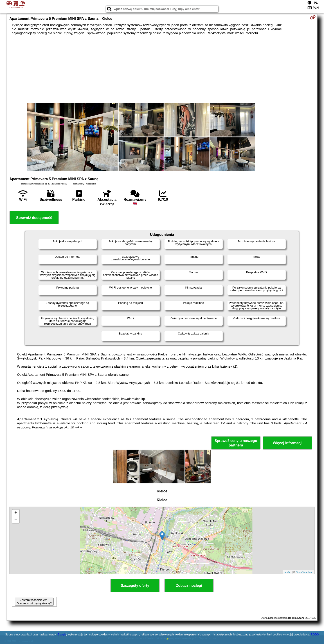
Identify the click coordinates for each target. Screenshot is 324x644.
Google (62, 635)
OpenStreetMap (305, 572)
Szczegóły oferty (135, 586)
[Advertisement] (162, 69)
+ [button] (16, 513)
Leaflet (287, 572)
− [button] (16, 520)
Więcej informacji (287, 443)
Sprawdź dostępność (34, 218)
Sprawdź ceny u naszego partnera (236, 443)
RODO (315, 635)
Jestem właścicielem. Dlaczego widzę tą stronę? (34, 602)
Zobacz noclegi (189, 586)
